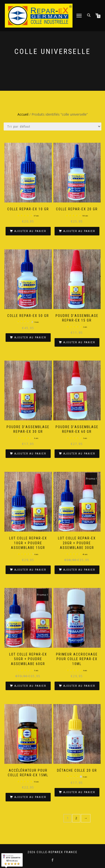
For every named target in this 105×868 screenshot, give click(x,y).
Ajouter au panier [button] (30, 231)
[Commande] (52, 126)
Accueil (23, 114)
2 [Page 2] (76, 818)
